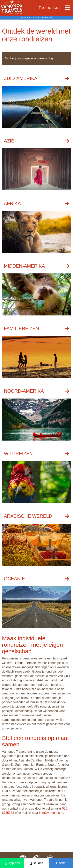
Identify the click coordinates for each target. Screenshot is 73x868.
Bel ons (36, 863)
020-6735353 (50, 8)
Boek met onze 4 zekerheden (36, 18)
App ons (12, 863)
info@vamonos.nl (51, 813)
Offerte (61, 863)
